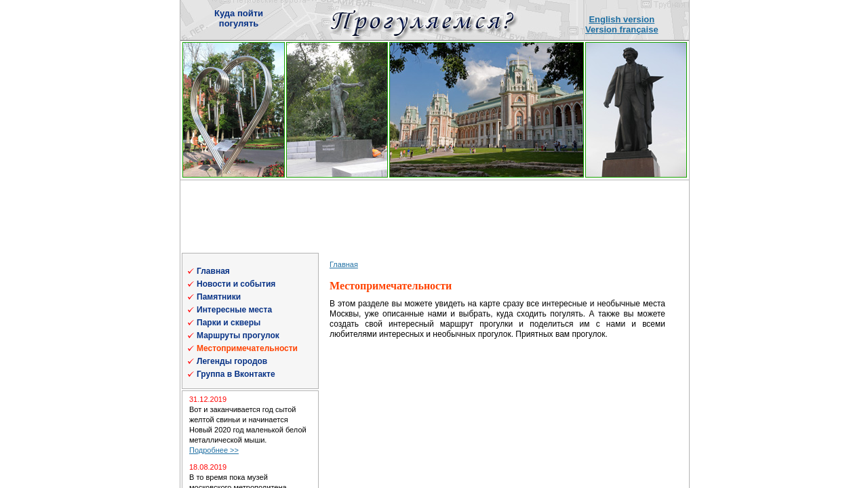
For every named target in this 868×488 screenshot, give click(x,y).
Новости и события (236, 284)
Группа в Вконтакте (236, 374)
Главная (213, 271)
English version (622, 19)
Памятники (219, 297)
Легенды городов (232, 361)
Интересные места (234, 310)
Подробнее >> (214, 450)
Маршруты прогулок (238, 335)
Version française (622, 29)
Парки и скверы (229, 323)
